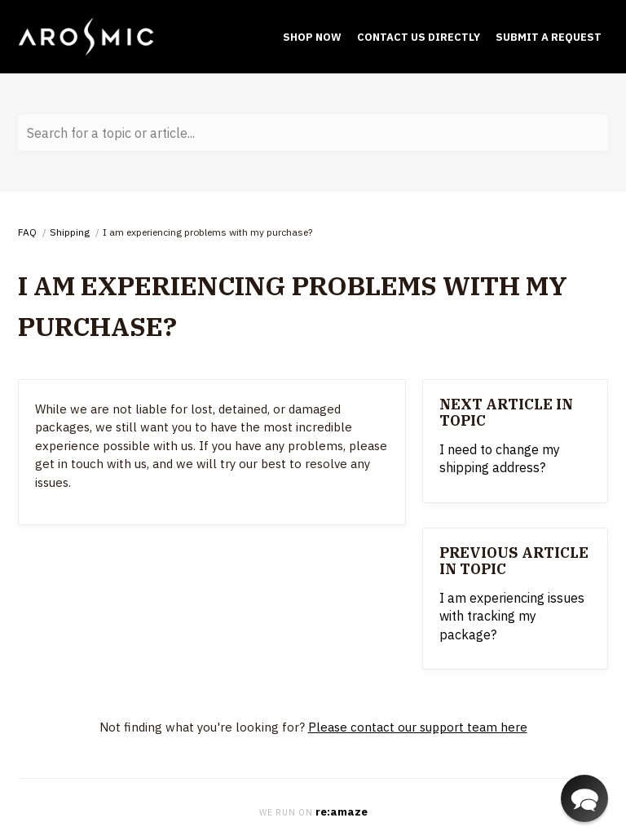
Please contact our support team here (418, 727)
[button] (584, 798)
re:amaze (342, 811)
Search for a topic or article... (111, 133)
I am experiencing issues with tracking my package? (512, 616)
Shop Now (312, 37)
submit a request (549, 37)
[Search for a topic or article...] (313, 133)
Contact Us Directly (419, 37)
